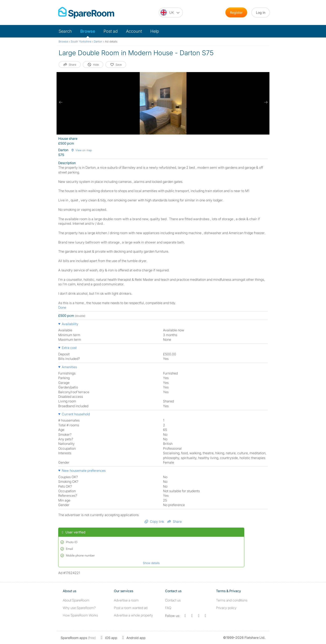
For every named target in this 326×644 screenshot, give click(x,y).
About (76, 600)
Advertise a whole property (133, 615)
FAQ (168, 608)
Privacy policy (226, 608)
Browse (88, 31)
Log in (261, 12)
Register (236, 12)
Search (65, 31)
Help (155, 31)
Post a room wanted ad (131, 608)
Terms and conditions (232, 600)
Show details (151, 563)
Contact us (173, 600)
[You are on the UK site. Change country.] (171, 12)
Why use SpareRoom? (79, 608)
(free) (78, 638)
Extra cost (69, 348)
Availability (70, 324)
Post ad (111, 31)
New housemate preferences (84, 471)
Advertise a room (126, 600)
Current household (76, 414)
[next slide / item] (265, 102)
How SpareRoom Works (80, 615)
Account (134, 31)
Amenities (69, 367)
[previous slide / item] (61, 102)
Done (62, 307)
